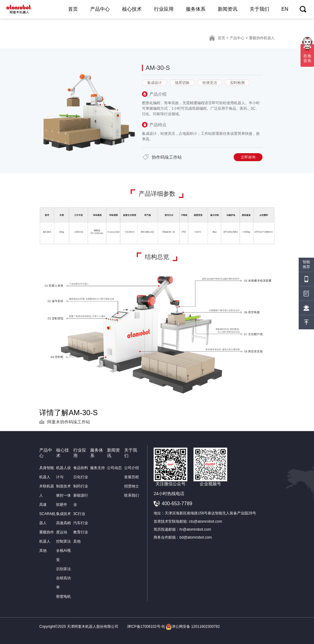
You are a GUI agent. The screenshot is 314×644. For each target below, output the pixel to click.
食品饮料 (81, 468)
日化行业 (81, 477)
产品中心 (100, 9)
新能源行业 (81, 500)
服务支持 (98, 468)
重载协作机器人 (47, 537)
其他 (43, 551)
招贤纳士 (132, 486)
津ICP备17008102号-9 (145, 627)
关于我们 (259, 9)
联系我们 (132, 495)
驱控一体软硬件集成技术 (63, 505)
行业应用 (164, 9)
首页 (73, 9)
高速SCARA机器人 (47, 514)
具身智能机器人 (47, 472)
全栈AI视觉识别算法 (63, 560)
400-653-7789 (177, 504)
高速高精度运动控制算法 (63, 532)
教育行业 (81, 532)
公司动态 (114, 468)
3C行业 (79, 514)
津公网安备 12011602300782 (193, 627)
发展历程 (132, 477)
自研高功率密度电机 (63, 587)
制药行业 (81, 486)
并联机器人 (47, 491)
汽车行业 (81, 523)
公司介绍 (132, 468)
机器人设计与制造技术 (63, 477)
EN (285, 9)
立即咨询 (248, 157)
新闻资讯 (228, 9)
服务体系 (196, 9)
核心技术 (132, 9)
